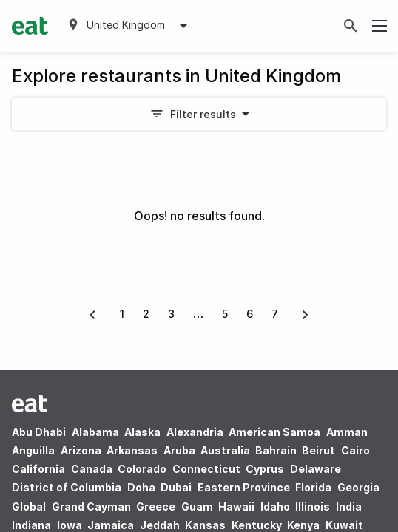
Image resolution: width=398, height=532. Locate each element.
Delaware (316, 469)
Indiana (31, 525)
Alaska (142, 432)
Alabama (95, 432)
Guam (197, 507)
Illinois (313, 507)
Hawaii (236, 507)
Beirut (318, 450)
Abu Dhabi (39, 432)
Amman (347, 432)
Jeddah (160, 525)
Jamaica (111, 525)
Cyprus (265, 469)
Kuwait (344, 525)
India (349, 507)
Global (29, 507)
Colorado (142, 469)
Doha (141, 487)
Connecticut (206, 469)
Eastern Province (244, 487)
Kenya (303, 525)
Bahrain (276, 450)
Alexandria (195, 432)
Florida (313, 487)
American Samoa (274, 432)
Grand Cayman (91, 507)
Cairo (355, 450)
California (38, 469)
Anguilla (33, 450)
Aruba (179, 450)
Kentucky (257, 525)
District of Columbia (67, 487)
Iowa (70, 525)
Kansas (205, 525)
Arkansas (132, 450)
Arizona (81, 450)
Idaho (275, 507)
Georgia (358, 487)
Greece (156, 507)
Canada (92, 469)
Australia (226, 450)
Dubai (176, 487)
